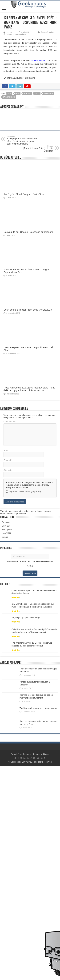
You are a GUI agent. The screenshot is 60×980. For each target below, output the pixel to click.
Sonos (5, 751)
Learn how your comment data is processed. (26, 726)
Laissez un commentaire (16, 34)
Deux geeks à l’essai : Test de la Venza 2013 (28, 310)
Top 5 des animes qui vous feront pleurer (38, 922)
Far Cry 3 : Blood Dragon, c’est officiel (24, 194)
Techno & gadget (47, 32)
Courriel (8, 674)
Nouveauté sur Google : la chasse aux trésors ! (29, 232)
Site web (8, 684)
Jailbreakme (9, 97)
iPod (37, 93)
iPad (18, 93)
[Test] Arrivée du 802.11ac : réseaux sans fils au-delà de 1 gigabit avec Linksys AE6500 (30, 603)
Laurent (9, 32)
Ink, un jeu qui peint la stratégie (26, 832)
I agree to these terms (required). (24, 705)
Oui (31, 780)
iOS (10, 93)
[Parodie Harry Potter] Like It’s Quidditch (37, 149)
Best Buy (6, 740)
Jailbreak (48, 93)
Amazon (6, 736)
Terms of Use (22, 701)
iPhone (27, 93)
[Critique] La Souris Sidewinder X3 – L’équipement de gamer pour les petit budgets (23, 140)
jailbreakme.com (38, 60)
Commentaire (10, 636)
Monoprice (7, 744)
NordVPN (6, 747)
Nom (6, 664)
